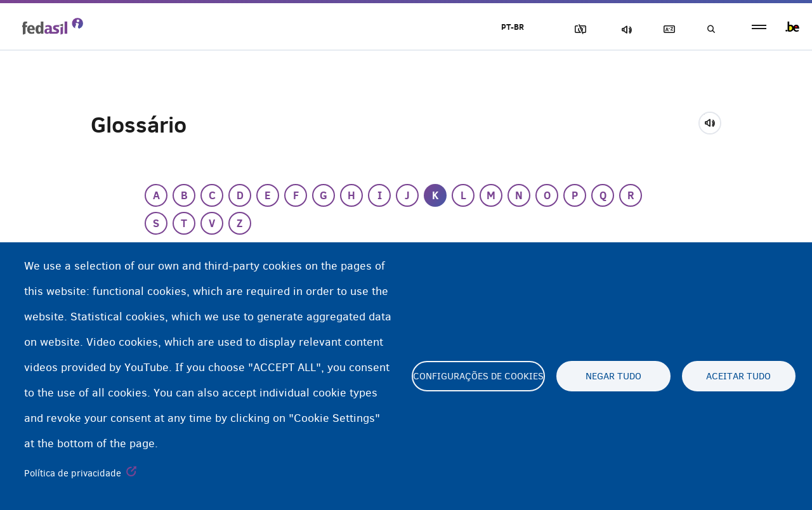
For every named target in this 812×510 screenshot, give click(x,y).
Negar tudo (613, 376)
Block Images (578, 29)
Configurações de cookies (478, 376)
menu (759, 27)
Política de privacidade (73, 473)
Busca (710, 29)
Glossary (667, 29)
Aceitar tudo (738, 376)
